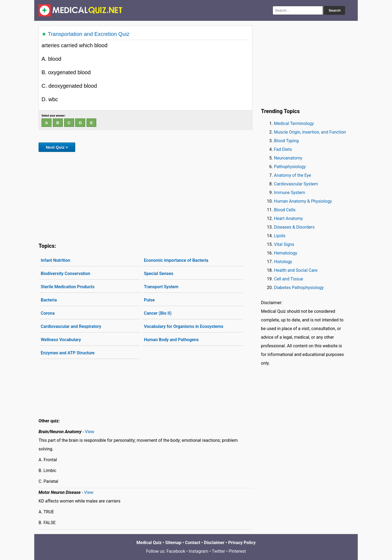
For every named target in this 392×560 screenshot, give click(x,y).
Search (335, 10)
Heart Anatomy (288, 218)
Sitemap (173, 543)
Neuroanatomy (288, 158)
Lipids (280, 236)
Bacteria (49, 300)
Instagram (198, 551)
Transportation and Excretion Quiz (89, 34)
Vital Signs (284, 244)
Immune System (290, 193)
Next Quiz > (57, 147)
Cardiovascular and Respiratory (71, 326)
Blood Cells (285, 210)
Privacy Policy (242, 543)
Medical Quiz (149, 543)
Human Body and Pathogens (171, 340)
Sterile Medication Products (68, 287)
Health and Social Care (296, 270)
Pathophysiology (290, 167)
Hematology (286, 253)
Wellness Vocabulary (61, 340)
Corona (48, 313)
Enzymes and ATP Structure (68, 353)
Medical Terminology (294, 123)
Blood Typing (286, 141)
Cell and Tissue (288, 279)
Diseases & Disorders (294, 227)
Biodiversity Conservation (66, 274)
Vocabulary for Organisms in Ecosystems (184, 326)
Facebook (176, 551)
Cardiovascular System (296, 184)
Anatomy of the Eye (293, 175)
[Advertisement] (145, 196)
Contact (192, 543)
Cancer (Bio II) (158, 313)
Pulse (149, 300)
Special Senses (159, 274)
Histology (283, 262)
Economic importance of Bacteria (176, 260)
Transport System (161, 287)
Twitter (219, 551)
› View (88, 432)
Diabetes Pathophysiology (299, 288)
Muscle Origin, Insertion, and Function (310, 132)
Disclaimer (214, 543)
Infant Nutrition (55, 260)
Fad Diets (283, 149)
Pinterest (237, 551)
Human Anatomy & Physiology (303, 201)
